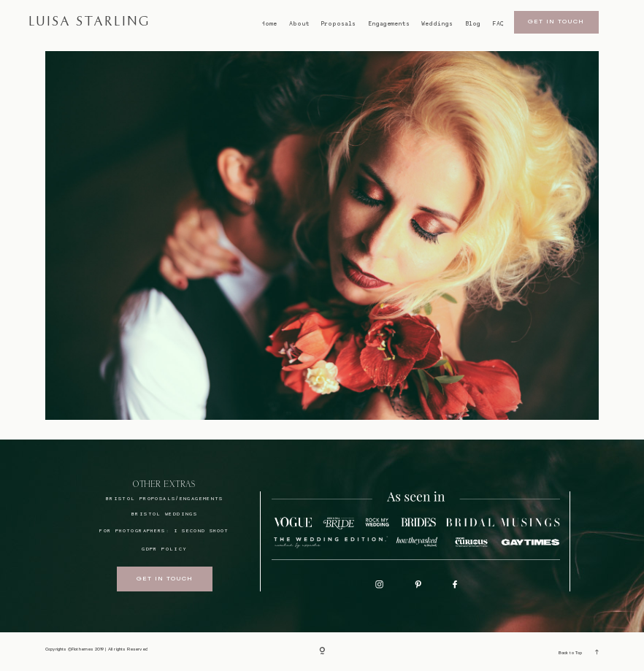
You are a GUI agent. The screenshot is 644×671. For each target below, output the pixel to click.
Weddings (437, 24)
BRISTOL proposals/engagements (165, 498)
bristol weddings (164, 514)
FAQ (498, 24)
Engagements (389, 24)
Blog (473, 24)
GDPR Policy (164, 549)
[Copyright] (322, 652)
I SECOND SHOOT (202, 530)
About (299, 24)
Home (269, 24)
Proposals (338, 24)
